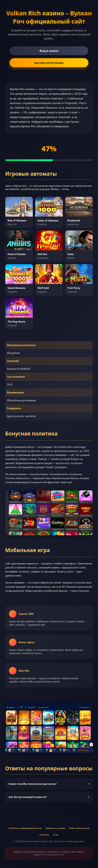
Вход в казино (49, 51)
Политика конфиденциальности (25, 828)
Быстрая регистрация (49, 63)
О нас (56, 835)
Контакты (44, 835)
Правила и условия (55, 828)
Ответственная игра (79, 828)
